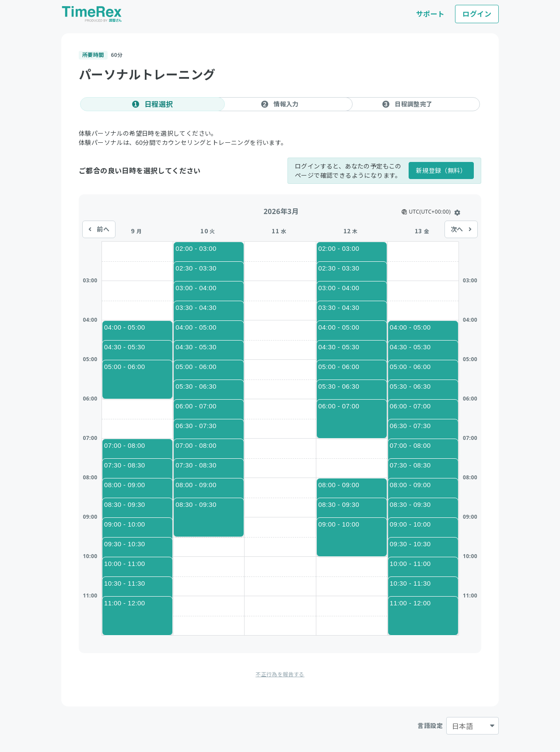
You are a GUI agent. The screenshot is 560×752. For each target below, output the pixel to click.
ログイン (477, 14)
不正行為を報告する (280, 674)
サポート (430, 14)
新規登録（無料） (441, 170)
